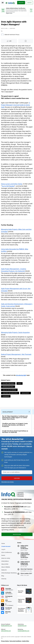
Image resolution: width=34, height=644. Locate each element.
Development (8, 412)
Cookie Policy (25, 641)
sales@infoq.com (22, 626)
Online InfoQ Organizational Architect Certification (25, 555)
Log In (3, 549)
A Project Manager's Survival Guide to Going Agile (16, 105)
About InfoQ (5, 564)
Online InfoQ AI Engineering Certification (25, 563)
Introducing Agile (21, 375)
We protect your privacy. (8, 482)
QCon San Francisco (26, 569)
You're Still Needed (8, 186)
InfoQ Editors (5, 561)
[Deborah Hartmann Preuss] (2, 35)
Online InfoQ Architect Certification (24, 547)
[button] (17, 478)
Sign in (29, 3)
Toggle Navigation (3, 3)
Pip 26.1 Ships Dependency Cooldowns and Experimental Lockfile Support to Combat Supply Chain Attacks (15, 418)
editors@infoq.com (6, 631)
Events (3, 555)
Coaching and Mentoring (10, 393)
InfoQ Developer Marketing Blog (9, 574)
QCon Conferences (7, 552)
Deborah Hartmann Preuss (12, 35)
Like (10, 41)
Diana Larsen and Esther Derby (12, 184)
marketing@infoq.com (23, 631)
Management (26, 393)
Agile (20, 383)
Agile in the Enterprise (9, 390)
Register (21, 3)
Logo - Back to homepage (10, 2)
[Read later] (26, 41)
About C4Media (6, 567)
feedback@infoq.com (6, 626)
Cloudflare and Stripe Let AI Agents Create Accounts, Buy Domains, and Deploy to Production (15, 425)
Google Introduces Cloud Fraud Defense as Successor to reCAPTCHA (15, 432)
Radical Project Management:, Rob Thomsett (16, 354)
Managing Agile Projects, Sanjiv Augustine (15, 332)
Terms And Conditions (15, 641)
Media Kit (4, 570)
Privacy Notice (5, 641)
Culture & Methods (8, 383)
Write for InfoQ (6, 558)
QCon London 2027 (26, 574)
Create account (6, 546)
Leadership (6, 396)
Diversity (4, 579)
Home (3, 543)
